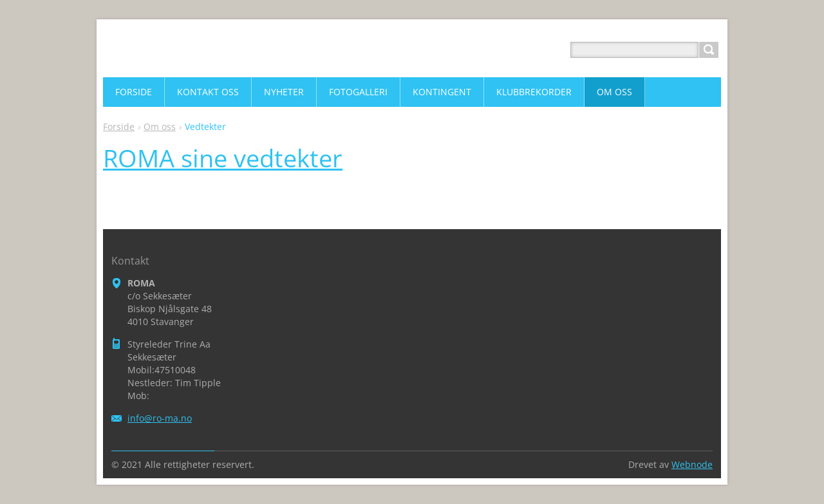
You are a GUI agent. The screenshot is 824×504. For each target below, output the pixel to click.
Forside (119, 126)
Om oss (160, 126)
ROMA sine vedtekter (223, 158)
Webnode (692, 464)
